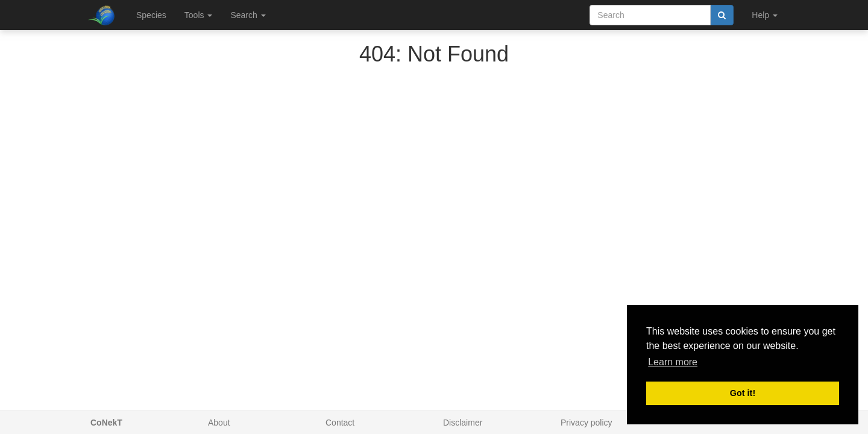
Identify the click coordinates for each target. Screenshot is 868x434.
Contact (340, 423)
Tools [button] (199, 15)
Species (151, 15)
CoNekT (106, 423)
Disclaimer (463, 423)
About (219, 423)
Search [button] (248, 15)
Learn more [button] (673, 362)
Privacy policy (587, 423)
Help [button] (765, 15)
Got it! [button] (743, 393)
